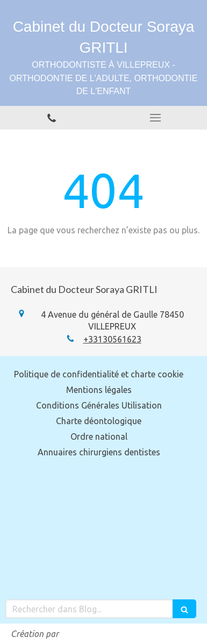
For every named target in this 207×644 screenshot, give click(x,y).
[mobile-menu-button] (156, 118)
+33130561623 (112, 339)
